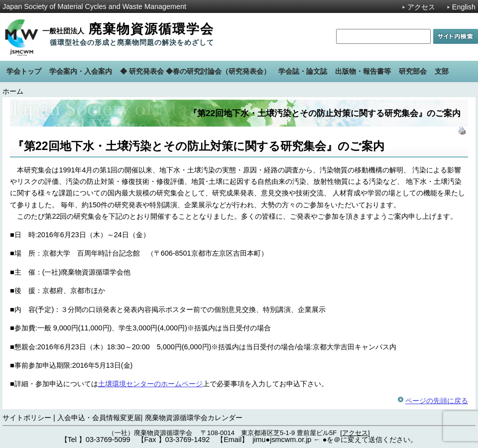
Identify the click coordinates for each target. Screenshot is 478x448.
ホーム (13, 91)
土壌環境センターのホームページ (150, 384)
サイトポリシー (27, 418)
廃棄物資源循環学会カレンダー (194, 418)
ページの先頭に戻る (437, 401)
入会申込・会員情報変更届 (99, 418)
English (464, 7)
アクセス (421, 7)
